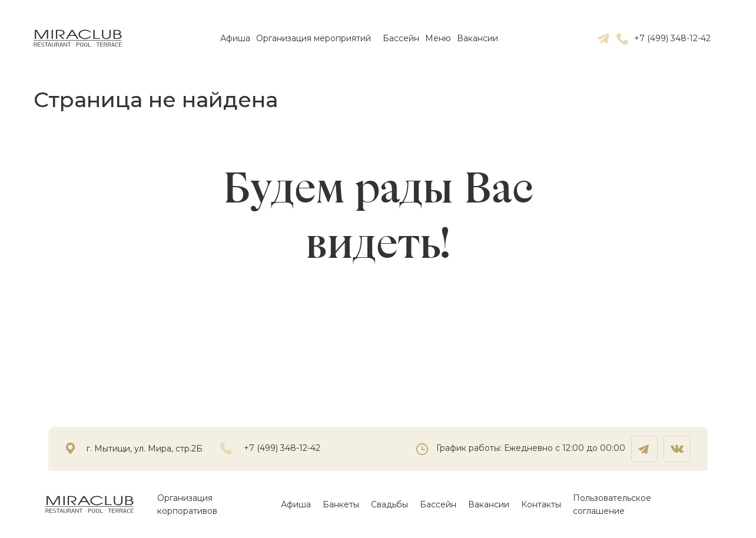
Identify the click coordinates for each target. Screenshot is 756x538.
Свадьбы (389, 504)
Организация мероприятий (314, 38)
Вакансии (478, 38)
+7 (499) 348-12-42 (664, 38)
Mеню (438, 38)
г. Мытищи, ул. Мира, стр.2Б (145, 449)
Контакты (541, 504)
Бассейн (401, 38)
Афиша (235, 38)
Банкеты (341, 504)
